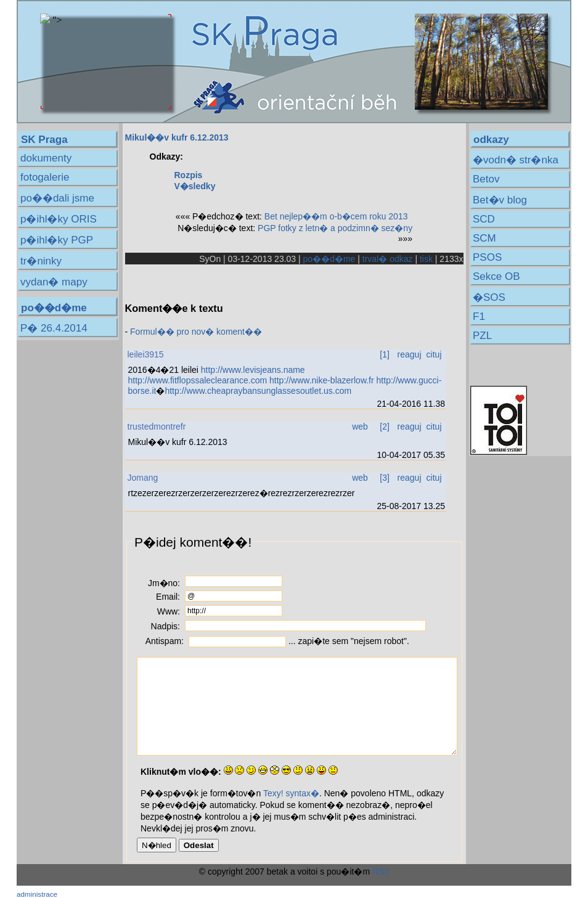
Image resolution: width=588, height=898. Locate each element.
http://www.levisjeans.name (253, 370)
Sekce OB (496, 276)
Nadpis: (165, 626)
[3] (385, 478)
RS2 (381, 871)
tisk (426, 259)
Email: (168, 597)
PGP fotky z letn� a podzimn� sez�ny (335, 228)
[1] (385, 354)
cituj (434, 354)
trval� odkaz (388, 259)
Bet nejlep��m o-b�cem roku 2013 (336, 216)
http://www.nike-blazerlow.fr (322, 380)
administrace (37, 894)
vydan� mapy (54, 282)
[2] (385, 427)
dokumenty (46, 158)
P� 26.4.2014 (54, 328)
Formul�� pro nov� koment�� (196, 332)
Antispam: (165, 641)
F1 (479, 316)
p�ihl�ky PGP (57, 240)
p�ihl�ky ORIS (59, 219)
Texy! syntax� (291, 793)
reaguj (410, 354)
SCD (484, 219)
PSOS (487, 257)
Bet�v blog (500, 200)
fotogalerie (45, 177)
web (360, 427)
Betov (486, 179)
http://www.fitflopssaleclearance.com (198, 380)
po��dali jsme (57, 198)
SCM (484, 238)
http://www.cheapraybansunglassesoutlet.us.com (258, 391)
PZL (482, 336)
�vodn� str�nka (516, 160)
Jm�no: (164, 583)
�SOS (489, 297)
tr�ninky (41, 261)
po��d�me (329, 259)
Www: (169, 611)
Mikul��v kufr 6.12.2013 (177, 137)
